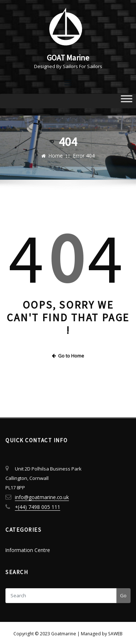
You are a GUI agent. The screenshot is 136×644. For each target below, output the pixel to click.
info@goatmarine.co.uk (40, 495)
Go (123, 592)
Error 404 (83, 155)
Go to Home (68, 354)
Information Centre (26, 547)
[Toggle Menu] (127, 101)
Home (57, 155)
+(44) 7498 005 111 (34, 505)
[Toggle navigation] (68, 82)
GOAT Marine (68, 57)
